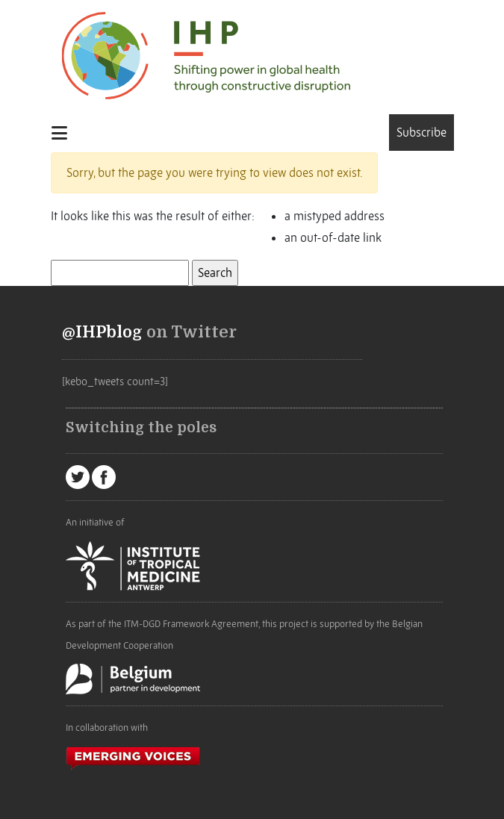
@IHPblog (102, 332)
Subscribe (421, 132)
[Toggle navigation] (64, 133)
